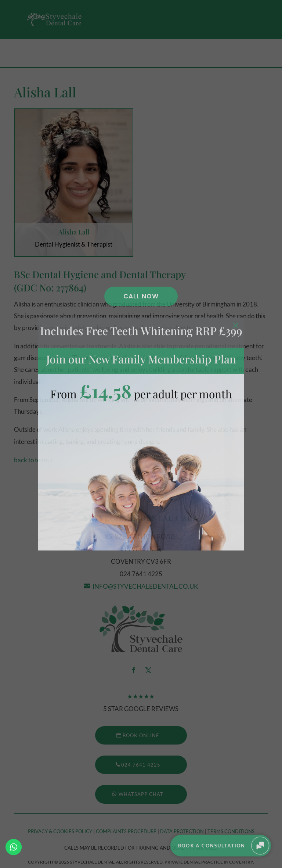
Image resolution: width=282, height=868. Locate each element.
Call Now (141, 296)
